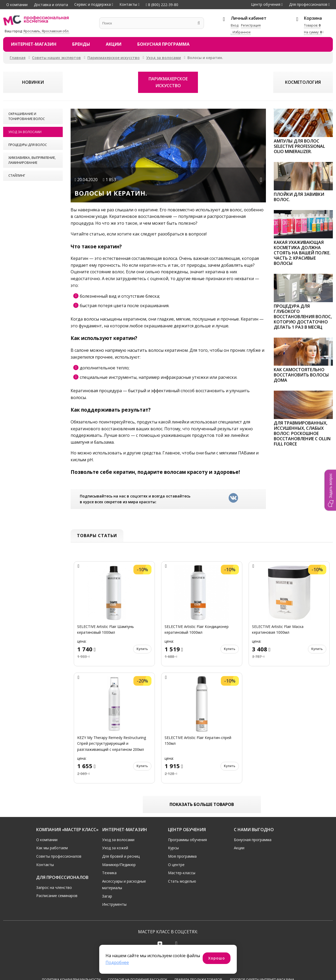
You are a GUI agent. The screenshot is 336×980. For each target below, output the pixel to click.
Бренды (81, 44)
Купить (142, 649)
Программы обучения (187, 840)
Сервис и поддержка (93, 4)
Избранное (241, 32)
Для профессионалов (308, 4)
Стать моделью (182, 881)
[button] (330, 490)
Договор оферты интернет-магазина (262, 960)
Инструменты (114, 905)
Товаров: (312, 25)
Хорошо (217, 958)
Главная (18, 58)
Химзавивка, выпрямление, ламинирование (32, 160)
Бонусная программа (163, 44)
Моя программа (182, 856)
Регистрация (251, 25)
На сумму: (313, 32)
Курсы (173, 848)
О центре (176, 865)
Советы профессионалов (59, 856)
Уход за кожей (115, 848)
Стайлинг (17, 175)
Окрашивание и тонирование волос (27, 116)
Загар (107, 896)
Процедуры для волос (28, 145)
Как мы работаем (52, 848)
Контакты (128, 4)
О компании (17, 5)
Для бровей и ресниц (121, 856)
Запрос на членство (54, 887)
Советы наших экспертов (56, 58)
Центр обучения (266, 4)
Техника (109, 873)
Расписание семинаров (57, 896)
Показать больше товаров (202, 804)
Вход (235, 25)
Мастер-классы (182, 873)
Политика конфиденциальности (71, 960)
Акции (114, 44)
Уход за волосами (164, 58)
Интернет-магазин (34, 44)
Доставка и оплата (51, 5)
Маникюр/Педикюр (119, 865)
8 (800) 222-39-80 (162, 5)
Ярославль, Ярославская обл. (46, 31)
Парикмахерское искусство (114, 58)
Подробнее (117, 962)
